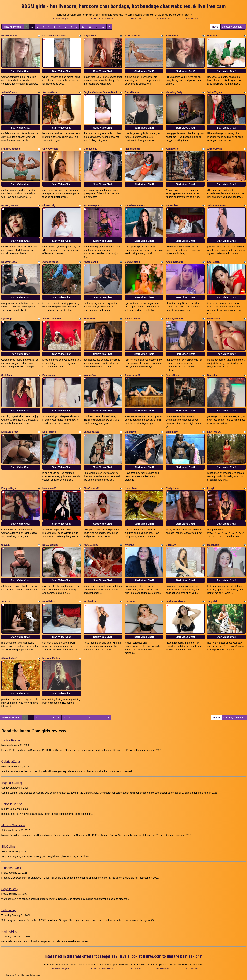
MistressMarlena (52, 658)
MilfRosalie (213, 319)
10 (83, 27)
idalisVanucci (132, 149)
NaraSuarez (214, 36)
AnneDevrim (91, 545)
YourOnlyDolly (174, 92)
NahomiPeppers (93, 205)
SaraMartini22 (50, 545)
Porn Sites (136, 19)
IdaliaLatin (213, 545)
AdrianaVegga (50, 262)
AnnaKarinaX (132, 375)
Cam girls (41, 731)
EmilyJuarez (173, 488)
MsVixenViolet (9, 36)
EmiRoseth (213, 262)
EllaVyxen (89, 319)
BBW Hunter (192, 19)
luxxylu (211, 488)
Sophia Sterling (12, 783)
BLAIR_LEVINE (10, 205)
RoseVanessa (9, 262)
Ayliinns (129, 545)
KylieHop (7, 319)
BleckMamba (132, 92)
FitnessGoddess (11, 149)
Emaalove (130, 432)
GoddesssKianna (176, 601)
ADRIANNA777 (133, 36)
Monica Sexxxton (13, 825)
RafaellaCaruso (12, 804)
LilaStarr (171, 545)
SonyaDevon (173, 375)
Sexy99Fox (172, 36)
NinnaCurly (49, 205)
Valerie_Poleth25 (52, 319)
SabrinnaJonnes (216, 205)
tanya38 (6, 545)
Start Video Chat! (21, 71)
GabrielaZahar (11, 762)
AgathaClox (173, 149)
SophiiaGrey (10, 889)
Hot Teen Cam (163, 19)
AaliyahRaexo (9, 92)
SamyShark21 (91, 432)
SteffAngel (7, 375)
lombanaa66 (49, 488)
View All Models (13, 27)
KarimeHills (9, 932)
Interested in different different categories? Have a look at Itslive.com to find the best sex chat (124, 956)
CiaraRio (130, 601)
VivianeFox (90, 375)
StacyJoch (213, 375)
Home (215, 27)
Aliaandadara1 (10, 658)
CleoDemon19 (92, 488)
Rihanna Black (11, 868)
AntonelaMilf (91, 262)
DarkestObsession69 (54, 36)
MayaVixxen (90, 36)
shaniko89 (172, 432)
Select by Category (233, 27)
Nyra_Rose (131, 488)
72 (103, 27)
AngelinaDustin (175, 262)
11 (90, 27)
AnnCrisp (7, 601)
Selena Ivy (9, 910)
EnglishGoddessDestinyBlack (100, 92)
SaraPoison (173, 205)
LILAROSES (214, 432)
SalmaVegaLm (215, 92)
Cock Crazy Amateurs (102, 19)
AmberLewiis (215, 149)
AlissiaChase (132, 319)
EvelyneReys (9, 488)
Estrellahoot (49, 601)
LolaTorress (49, 432)
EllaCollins (9, 847)
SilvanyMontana (175, 319)
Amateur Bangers (60, 19)
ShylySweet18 (50, 149)
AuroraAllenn (50, 92)
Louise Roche (11, 740)
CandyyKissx (132, 262)
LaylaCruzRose (10, 432)
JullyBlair (212, 601)
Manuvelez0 (90, 149)
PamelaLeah (49, 375)
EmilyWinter (90, 601)
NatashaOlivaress (135, 205)
